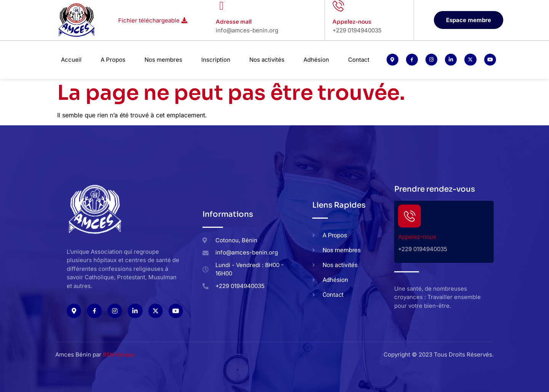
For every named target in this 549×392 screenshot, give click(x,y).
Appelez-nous (352, 22)
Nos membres (163, 60)
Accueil (71, 60)
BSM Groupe (119, 354)
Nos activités (267, 60)
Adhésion (316, 60)
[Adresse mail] (222, 6)
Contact (359, 60)
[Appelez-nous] (338, 6)
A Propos (113, 60)
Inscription (216, 60)
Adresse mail (234, 22)
